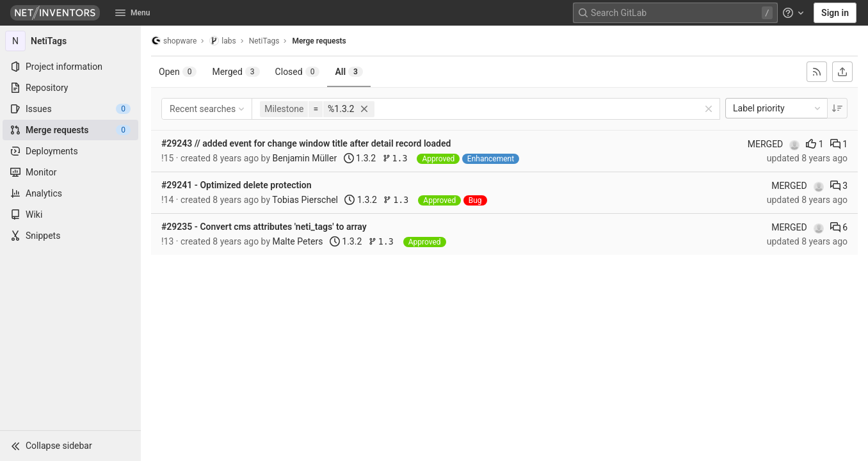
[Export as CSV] (842, 72)
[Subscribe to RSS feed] (817, 72)
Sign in (835, 13)
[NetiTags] (70, 41)
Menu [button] (133, 13)
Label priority (778, 108)
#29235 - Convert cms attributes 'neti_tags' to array (264, 227)
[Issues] (70, 109)
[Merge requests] (70, 130)
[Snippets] (70, 236)
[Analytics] (70, 193)
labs (222, 41)
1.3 (398, 158)
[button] (70, 446)
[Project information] (70, 67)
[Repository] (70, 88)
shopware (174, 41)
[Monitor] (70, 172)
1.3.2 (360, 158)
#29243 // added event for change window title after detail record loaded (306, 143)
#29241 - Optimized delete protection (237, 185)
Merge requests (319, 41)
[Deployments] (70, 151)
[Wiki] (70, 214)
